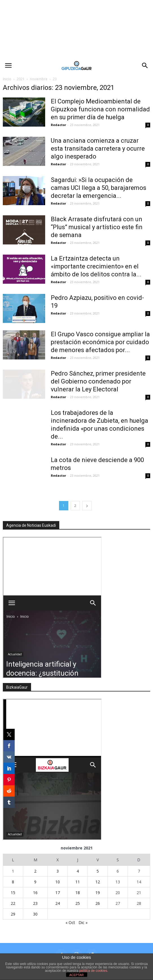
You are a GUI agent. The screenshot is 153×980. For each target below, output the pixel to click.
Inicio (7, 79)
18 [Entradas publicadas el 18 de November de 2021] (78, 893)
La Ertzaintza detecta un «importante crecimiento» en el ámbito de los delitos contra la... (96, 266)
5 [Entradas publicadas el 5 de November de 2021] (98, 871)
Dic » (83, 922)
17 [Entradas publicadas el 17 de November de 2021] (58, 893)
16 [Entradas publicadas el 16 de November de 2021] (35, 893)
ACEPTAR (76, 975)
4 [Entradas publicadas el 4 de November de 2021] (78, 871)
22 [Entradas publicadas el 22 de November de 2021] (13, 903)
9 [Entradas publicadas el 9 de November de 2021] (35, 882)
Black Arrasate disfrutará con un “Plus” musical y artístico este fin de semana (97, 227)
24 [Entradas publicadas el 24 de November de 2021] (58, 903)
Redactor (58, 125)
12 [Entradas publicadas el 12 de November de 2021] (98, 882)
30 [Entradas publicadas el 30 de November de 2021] (35, 914)
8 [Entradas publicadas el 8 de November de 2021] (13, 882)
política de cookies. (94, 971)
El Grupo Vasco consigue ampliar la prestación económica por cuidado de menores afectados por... (100, 342)
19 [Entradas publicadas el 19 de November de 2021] (98, 893)
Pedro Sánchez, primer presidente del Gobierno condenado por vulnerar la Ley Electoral (98, 381)
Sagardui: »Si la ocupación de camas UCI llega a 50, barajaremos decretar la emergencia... (99, 188)
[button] (145, 66)
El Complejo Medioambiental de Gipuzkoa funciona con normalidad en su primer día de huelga (100, 109)
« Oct (70, 922)
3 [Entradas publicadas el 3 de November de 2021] (58, 871)
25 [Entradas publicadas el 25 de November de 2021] (78, 903)
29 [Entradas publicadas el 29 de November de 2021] (13, 914)
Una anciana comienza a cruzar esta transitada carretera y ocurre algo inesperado (98, 148)
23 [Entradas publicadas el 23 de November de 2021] (35, 903)
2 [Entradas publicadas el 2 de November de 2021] (35, 871)
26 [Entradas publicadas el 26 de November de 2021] (98, 903)
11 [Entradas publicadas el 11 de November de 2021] (78, 882)
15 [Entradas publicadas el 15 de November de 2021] (13, 893)
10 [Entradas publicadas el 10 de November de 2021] (58, 882)
